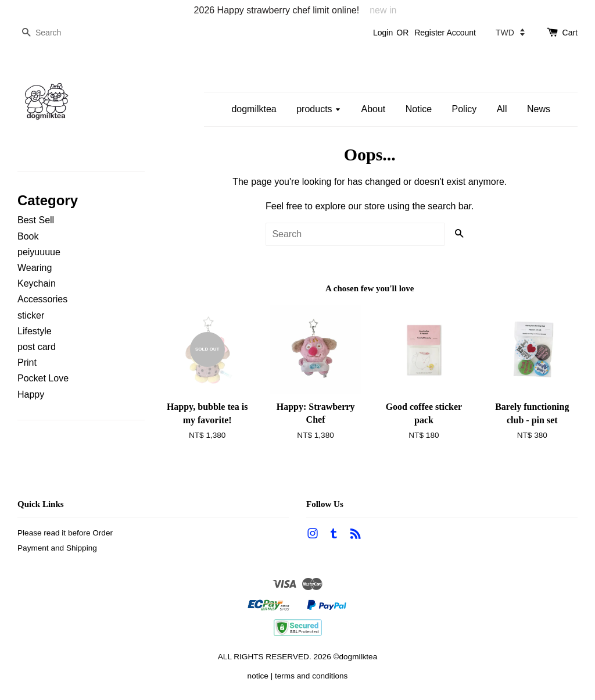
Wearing (35, 268)
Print (27, 362)
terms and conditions (311, 676)
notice (258, 676)
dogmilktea (254, 109)
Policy (465, 109)
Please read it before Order (65, 533)
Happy (31, 394)
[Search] (52, 33)
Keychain (37, 283)
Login (383, 33)
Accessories (42, 299)
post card (37, 347)
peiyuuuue (39, 252)
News (539, 109)
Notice (419, 109)
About (373, 109)
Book (28, 236)
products (319, 109)
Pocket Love (43, 378)
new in (383, 10)
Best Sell (36, 220)
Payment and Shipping (57, 548)
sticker (31, 315)
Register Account (445, 33)
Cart (570, 33)
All (502, 109)
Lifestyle (35, 331)
